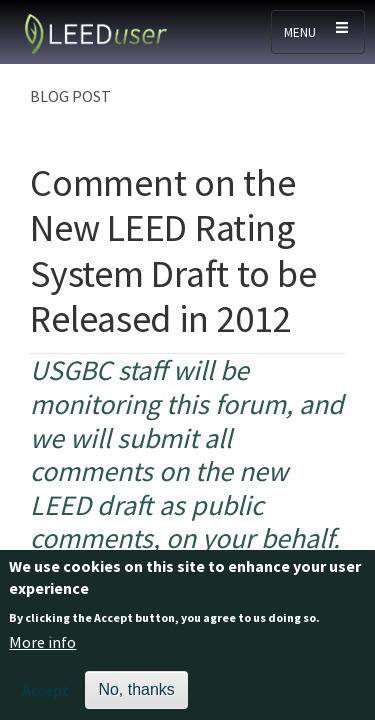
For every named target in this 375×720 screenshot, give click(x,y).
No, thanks (136, 698)
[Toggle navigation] (318, 32)
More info (42, 651)
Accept (45, 699)
